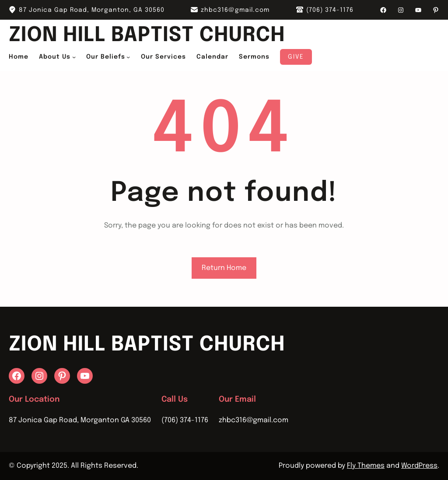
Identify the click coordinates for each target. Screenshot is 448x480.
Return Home (224, 268)
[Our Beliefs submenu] (128, 57)
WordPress (419, 466)
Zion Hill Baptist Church (147, 36)
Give (296, 57)
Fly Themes (366, 466)
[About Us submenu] (74, 57)
